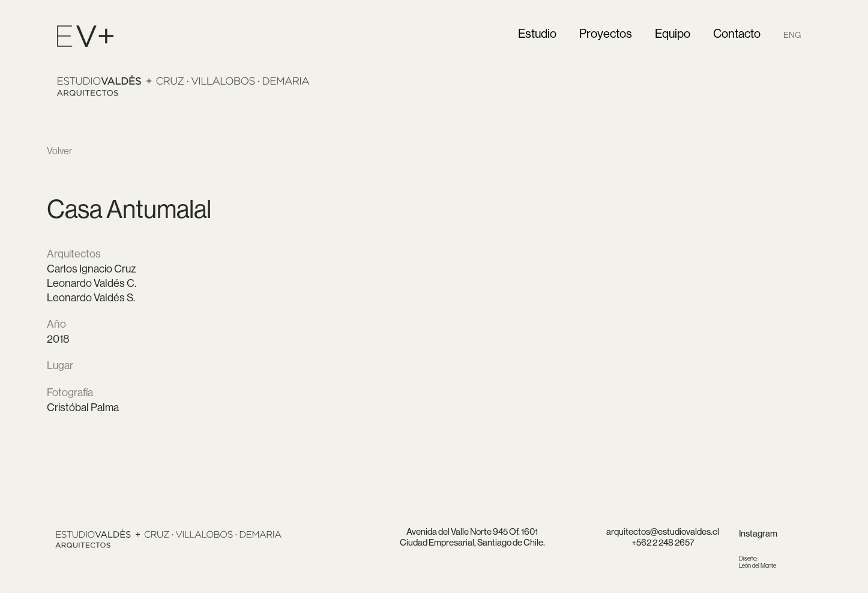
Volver (59, 151)
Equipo (673, 33)
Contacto (737, 33)
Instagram (758, 533)
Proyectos (606, 33)
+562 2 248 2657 (663, 542)
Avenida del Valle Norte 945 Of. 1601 (472, 531)
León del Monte (758, 562)
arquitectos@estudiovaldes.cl (663, 531)
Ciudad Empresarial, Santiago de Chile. (472, 542)
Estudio (537, 33)
